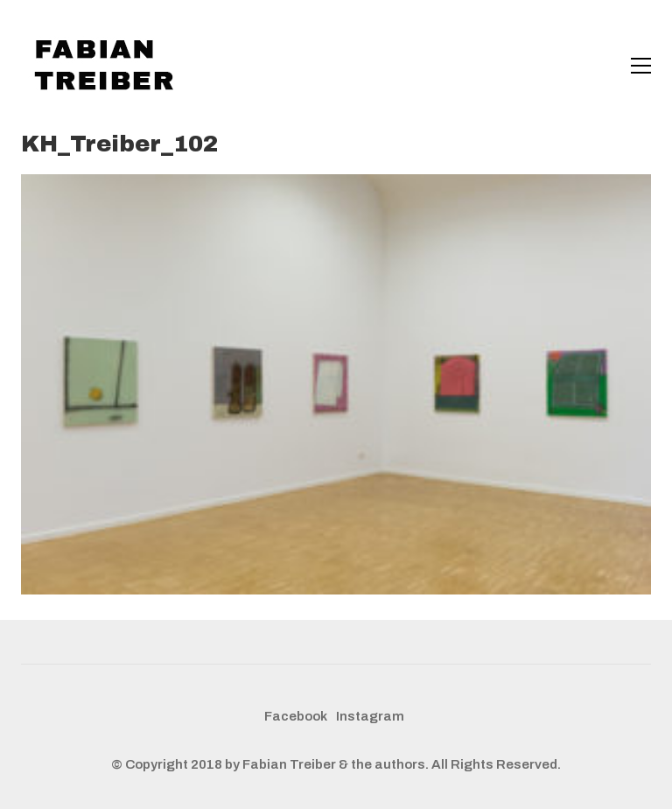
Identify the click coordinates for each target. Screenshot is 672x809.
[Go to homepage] (108, 66)
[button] (641, 66)
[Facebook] (296, 717)
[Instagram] (370, 717)
